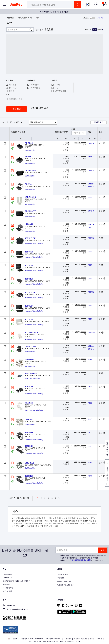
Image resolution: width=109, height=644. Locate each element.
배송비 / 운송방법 (64, 581)
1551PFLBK (30, 238)
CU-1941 (29, 184)
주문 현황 (61, 578)
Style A (91, 143)
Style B (91, 211)
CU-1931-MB (31, 346)
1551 (90, 251)
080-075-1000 (10, 606)
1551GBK (29, 252)
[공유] (100, 18)
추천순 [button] (37, 122)
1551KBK (29, 306)
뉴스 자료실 (7, 591)
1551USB (92, 333)
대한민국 (13, 639)
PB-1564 (29, 143)
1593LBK (29, 446)
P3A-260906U (31, 373)
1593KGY (29, 403)
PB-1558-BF (30, 171)
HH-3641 (29, 224)
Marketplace (8, 578)
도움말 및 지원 (63, 575)
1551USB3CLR (31, 332)
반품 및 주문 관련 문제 (66, 585)
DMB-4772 (30, 463)
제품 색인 (10, 18)
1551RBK (29, 265)
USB (90, 197)
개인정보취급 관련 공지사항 (79, 560)
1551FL (91, 238)
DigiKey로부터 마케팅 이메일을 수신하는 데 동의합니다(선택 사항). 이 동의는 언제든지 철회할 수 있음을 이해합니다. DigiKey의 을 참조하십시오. (83, 558)
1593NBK (29, 476)
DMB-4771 (30, 420)
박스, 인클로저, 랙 (25, 18)
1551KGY (29, 319)
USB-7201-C (30, 197)
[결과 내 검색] (18, 30)
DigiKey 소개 (8, 575)
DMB (90, 360)
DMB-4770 (29, 359)
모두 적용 (17, 109)
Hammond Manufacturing (34, 244)
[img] (16, 5)
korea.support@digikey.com (16, 609)
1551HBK (29, 279)
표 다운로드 (99, 122)
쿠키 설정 (101, 639)
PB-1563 (29, 157)
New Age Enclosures (32, 379)
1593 (90, 387)
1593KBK (29, 386)
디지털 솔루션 (8, 588)
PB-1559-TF (30, 211)
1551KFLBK (30, 292)
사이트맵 (6, 584)
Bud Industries (30, 150)
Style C (91, 170)
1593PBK (29, 433)
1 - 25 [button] (10, 122)
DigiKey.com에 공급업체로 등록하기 (17, 581)
